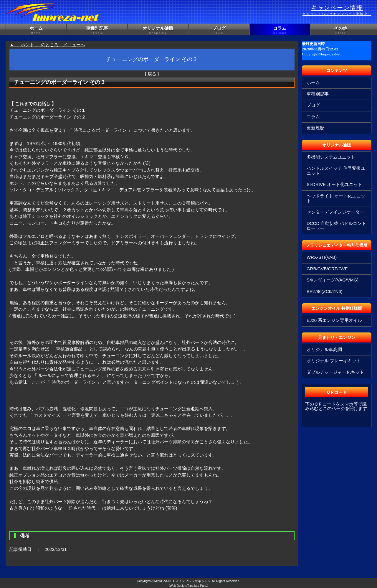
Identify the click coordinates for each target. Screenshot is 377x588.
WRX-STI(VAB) (322, 257)
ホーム (36, 30)
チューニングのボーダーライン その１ (48, 110)
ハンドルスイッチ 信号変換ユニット (336, 171)
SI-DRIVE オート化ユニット (334, 184)
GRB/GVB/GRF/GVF (327, 269)
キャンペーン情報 (337, 10)
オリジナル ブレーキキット (334, 361)
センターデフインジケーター (335, 212)
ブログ (219, 30)
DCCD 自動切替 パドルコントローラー (336, 226)
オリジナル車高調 (324, 349)
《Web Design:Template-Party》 (189, 586)
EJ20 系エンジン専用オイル (334, 320)
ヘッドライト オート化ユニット (336, 198)
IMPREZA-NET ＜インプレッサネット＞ (182, 581)
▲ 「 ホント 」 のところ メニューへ (48, 45)
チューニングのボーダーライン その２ (48, 117)
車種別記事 (97, 30)
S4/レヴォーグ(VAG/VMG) (333, 280)
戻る (152, 74)
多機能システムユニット (331, 157)
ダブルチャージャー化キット (335, 372)
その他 (341, 30)
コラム (280, 30)
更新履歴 (315, 128)
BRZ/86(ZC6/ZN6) (325, 291)
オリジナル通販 (158, 30)
